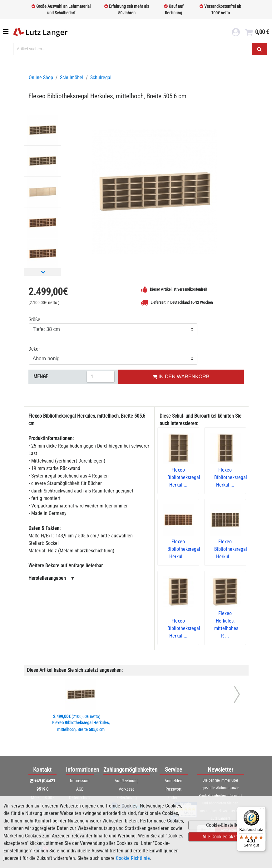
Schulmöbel (72, 78)
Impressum (80, 781)
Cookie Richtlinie (133, 858)
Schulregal (101, 78)
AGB (80, 789)
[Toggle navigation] (6, 32)
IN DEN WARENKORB (181, 377)
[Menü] (262, 810)
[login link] (236, 33)
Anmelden (173, 781)
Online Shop (41, 78)
